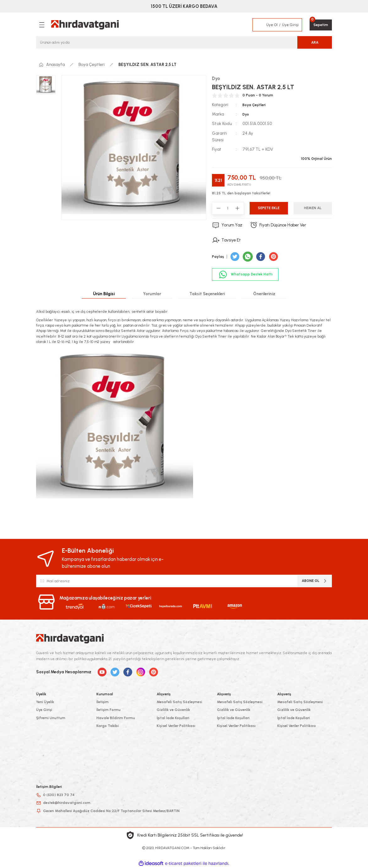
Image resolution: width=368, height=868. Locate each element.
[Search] (184, 42)
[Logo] (85, 25)
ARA (315, 42)
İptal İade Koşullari (173, 718)
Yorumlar (152, 294)
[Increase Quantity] (237, 208)
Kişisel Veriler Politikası (176, 726)
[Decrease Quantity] (219, 208)
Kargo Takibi (108, 726)
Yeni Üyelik (45, 702)
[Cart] (321, 25)
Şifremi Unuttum (51, 718)
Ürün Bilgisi (104, 294)
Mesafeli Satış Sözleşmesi (179, 702)
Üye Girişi (44, 710)
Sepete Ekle (269, 208)
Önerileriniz (264, 294)
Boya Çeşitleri (254, 105)
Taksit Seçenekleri (207, 294)
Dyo (246, 114)
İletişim (103, 702)
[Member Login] (260, 25)
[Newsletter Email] (184, 581)
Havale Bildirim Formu (116, 718)
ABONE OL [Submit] (315, 581)
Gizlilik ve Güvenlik (173, 710)
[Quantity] (228, 208)
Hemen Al (313, 208)
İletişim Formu (108, 710)
